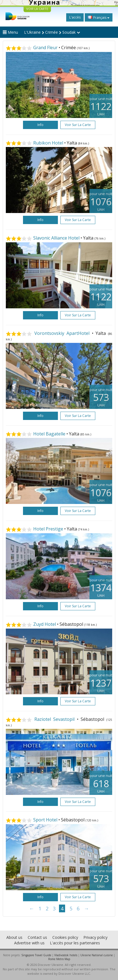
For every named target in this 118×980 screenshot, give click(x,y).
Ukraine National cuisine (97, 955)
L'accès (75, 17)
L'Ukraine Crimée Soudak (52, 32)
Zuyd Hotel (45, 624)
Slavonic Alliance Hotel (56, 238)
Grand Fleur (45, 48)
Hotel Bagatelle (49, 434)
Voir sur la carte (78, 125)
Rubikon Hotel (48, 143)
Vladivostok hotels (66, 955)
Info (40, 125)
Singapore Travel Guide (36, 955)
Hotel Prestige (48, 529)
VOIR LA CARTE (37, 9)
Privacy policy (95, 937)
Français (99, 17)
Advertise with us (29, 943)
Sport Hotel (45, 820)
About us (14, 937)
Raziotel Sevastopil (54, 719)
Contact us (37, 937)
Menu (10, 32)
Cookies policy (65, 937)
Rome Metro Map (59, 959)
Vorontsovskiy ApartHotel (62, 333)
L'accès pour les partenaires (75, 943)
